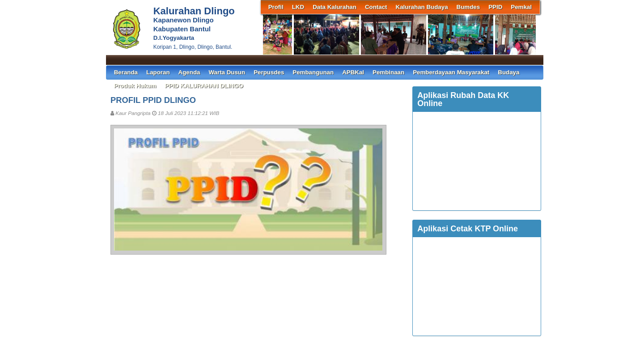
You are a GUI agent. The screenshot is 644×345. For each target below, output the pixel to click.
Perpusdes (269, 72)
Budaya (508, 72)
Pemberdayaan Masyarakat (451, 72)
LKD (298, 7)
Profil (276, 7)
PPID (495, 7)
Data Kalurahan (335, 7)
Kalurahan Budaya (422, 7)
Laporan (158, 72)
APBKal (353, 72)
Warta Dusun (227, 72)
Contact (376, 7)
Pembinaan (388, 72)
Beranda (126, 72)
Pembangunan (313, 72)
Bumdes (468, 7)
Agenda (189, 72)
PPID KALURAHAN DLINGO (204, 86)
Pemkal (521, 7)
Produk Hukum (135, 86)
